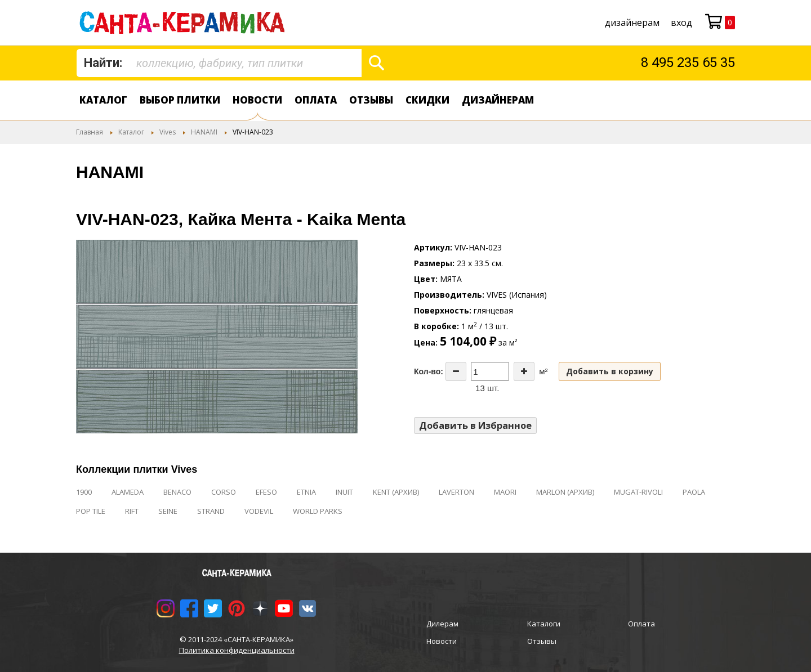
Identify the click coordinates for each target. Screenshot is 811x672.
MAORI (505, 492)
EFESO (266, 492)
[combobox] (219, 63)
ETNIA (306, 492)
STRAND (211, 511)
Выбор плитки (180, 100)
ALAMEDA (128, 492)
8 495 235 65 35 (688, 62)
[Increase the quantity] (524, 371)
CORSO (224, 492)
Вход (681, 23)
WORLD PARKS (318, 511)
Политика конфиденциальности (237, 650)
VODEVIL (259, 511)
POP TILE (91, 511)
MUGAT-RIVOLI (638, 492)
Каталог (103, 100)
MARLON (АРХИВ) (565, 492)
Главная (90, 132)
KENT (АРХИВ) (396, 492)
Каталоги (544, 624)
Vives (168, 132)
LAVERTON (456, 492)
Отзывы (371, 100)
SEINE (168, 511)
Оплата (316, 100)
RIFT (132, 511)
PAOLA (694, 492)
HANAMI (204, 132)
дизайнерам (632, 23)
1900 (84, 492)
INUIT (344, 492)
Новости (257, 100)
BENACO (177, 492)
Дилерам (442, 624)
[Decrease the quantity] (456, 371)
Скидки (427, 100)
